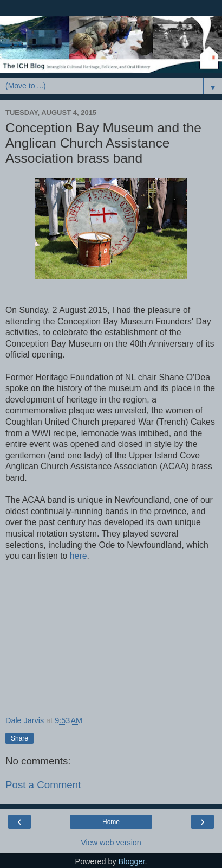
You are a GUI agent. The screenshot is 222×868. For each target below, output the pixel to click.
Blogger (132, 861)
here (79, 556)
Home (111, 822)
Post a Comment (43, 785)
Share (19, 738)
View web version (111, 843)
